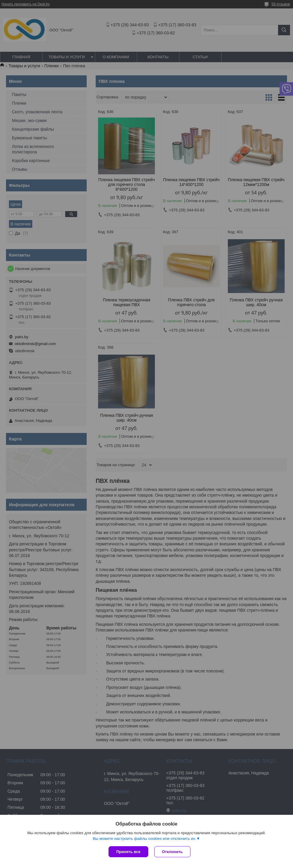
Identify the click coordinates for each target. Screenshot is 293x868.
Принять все (128, 852)
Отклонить (172, 852)
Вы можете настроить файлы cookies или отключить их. (144, 839)
